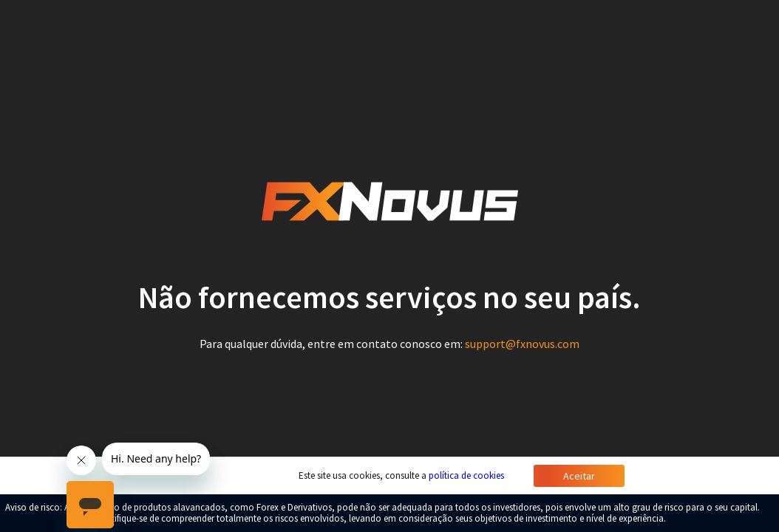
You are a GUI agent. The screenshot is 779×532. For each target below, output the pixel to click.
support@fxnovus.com (522, 344)
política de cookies (466, 475)
